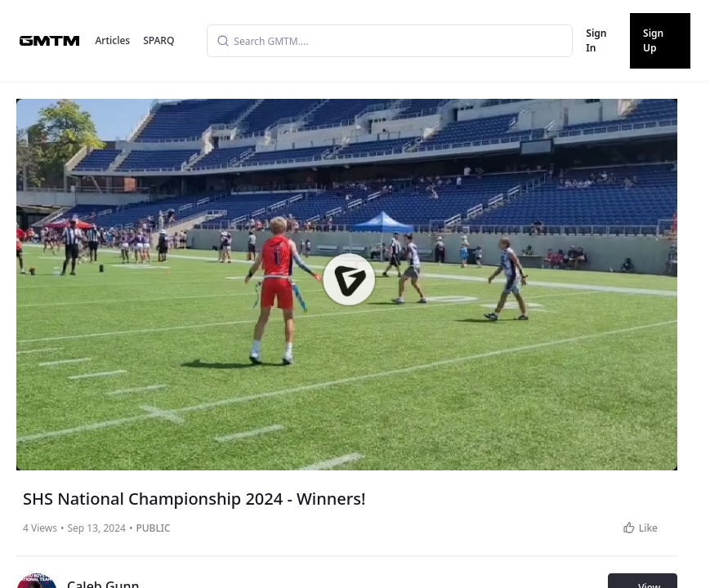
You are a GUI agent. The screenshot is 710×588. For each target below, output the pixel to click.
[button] (348, 278)
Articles (113, 40)
